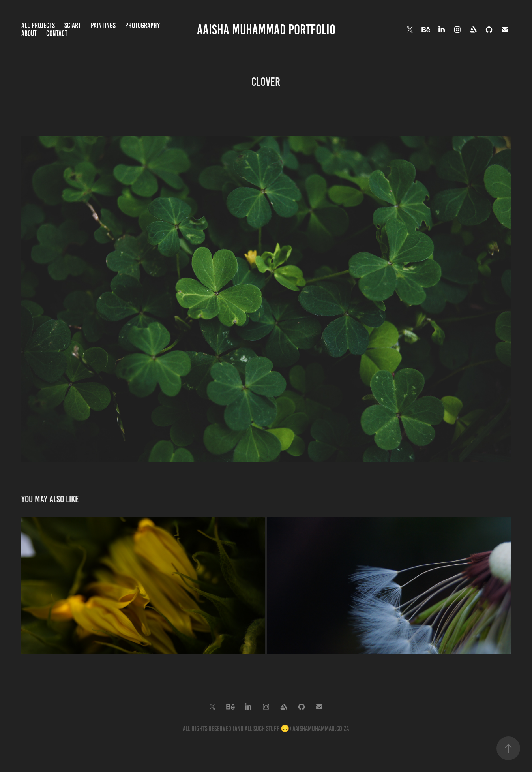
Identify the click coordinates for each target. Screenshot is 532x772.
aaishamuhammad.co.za (321, 729)
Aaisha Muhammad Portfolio (266, 30)
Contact (57, 33)
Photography (142, 25)
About (29, 33)
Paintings (103, 25)
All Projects (38, 25)
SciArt (73, 25)
